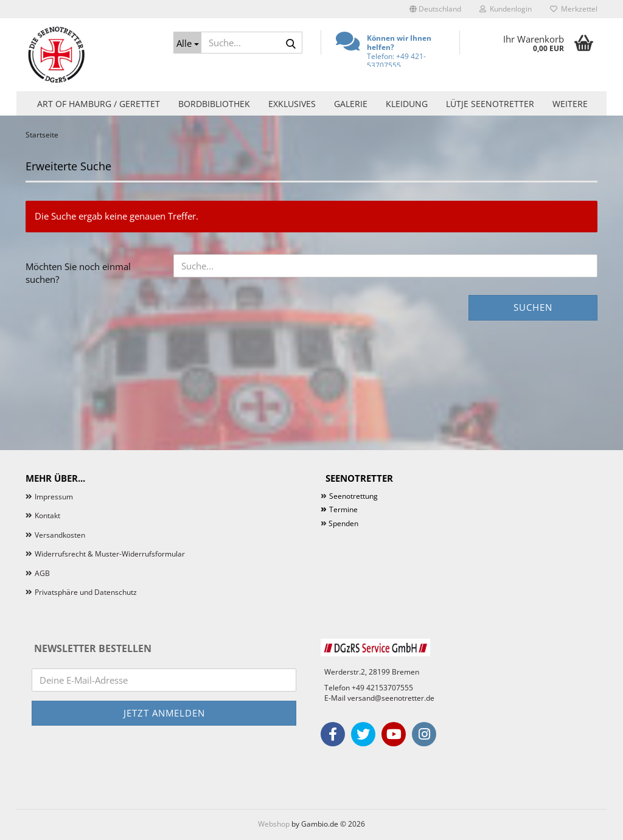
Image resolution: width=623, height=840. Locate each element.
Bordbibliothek (214, 104)
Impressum (54, 497)
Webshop (274, 824)
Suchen (533, 307)
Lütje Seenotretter (490, 104)
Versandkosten (60, 535)
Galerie (351, 104)
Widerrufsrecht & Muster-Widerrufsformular (110, 554)
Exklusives (292, 104)
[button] (435, 9)
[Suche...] (187, 43)
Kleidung (407, 104)
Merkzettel (574, 9)
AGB (42, 573)
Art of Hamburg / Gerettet (99, 104)
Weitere (570, 104)
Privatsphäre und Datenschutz (86, 592)
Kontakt (47, 515)
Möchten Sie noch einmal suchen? (78, 273)
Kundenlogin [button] (506, 9)
